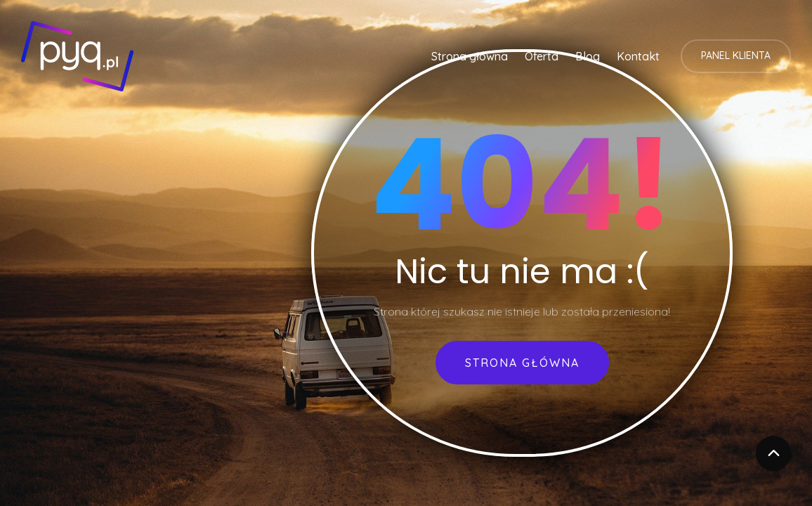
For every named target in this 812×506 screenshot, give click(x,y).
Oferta (542, 56)
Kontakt (638, 56)
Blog (588, 56)
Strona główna (470, 56)
